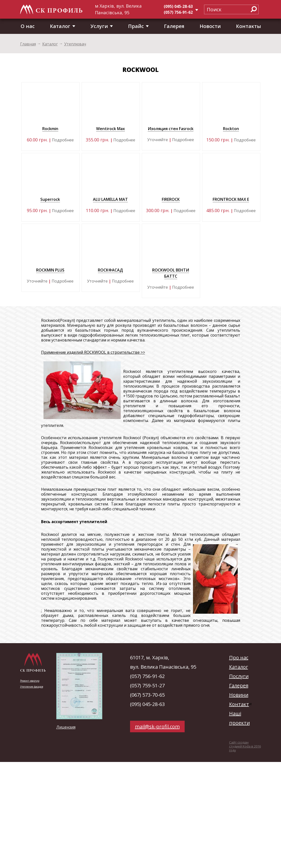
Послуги (239, 676)
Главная (28, 44)
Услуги (99, 26)
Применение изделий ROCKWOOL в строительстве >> (93, 352)
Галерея (174, 26)
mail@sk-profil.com (157, 726)
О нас (28, 26)
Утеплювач (75, 44)
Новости (210, 26)
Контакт (239, 704)
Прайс (136, 26)
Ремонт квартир (30, 681)
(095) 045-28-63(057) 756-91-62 (178, 9)
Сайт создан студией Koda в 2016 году (245, 746)
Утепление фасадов (32, 687)
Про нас (239, 658)
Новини (239, 695)
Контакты (249, 26)
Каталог (60, 26)
